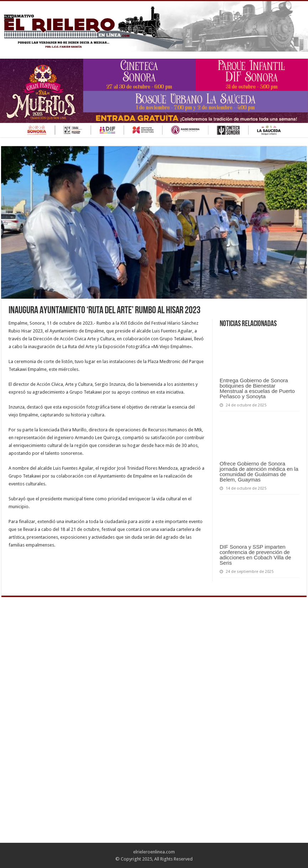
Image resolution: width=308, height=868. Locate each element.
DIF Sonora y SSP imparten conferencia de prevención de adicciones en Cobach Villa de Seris (255, 555)
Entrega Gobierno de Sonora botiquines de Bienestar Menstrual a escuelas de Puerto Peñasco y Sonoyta (257, 388)
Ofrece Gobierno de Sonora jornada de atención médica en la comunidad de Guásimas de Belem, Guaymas (259, 472)
